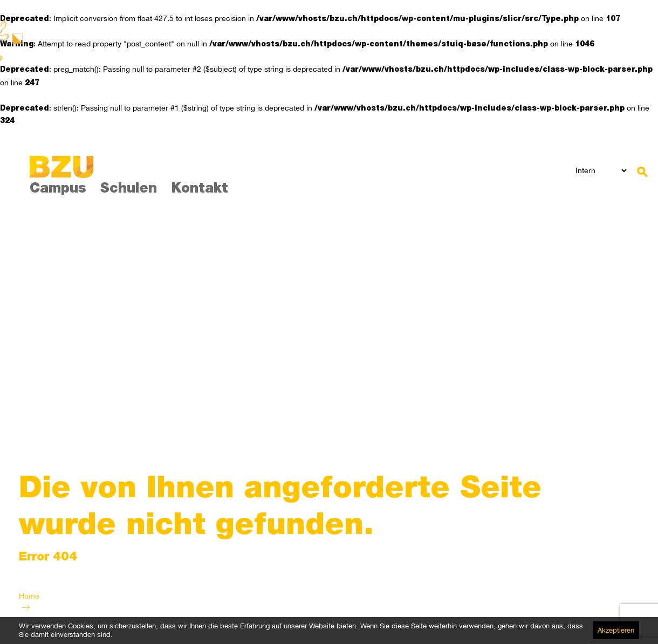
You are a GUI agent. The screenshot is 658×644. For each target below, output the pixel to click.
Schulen (129, 190)
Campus (58, 190)
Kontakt (200, 190)
